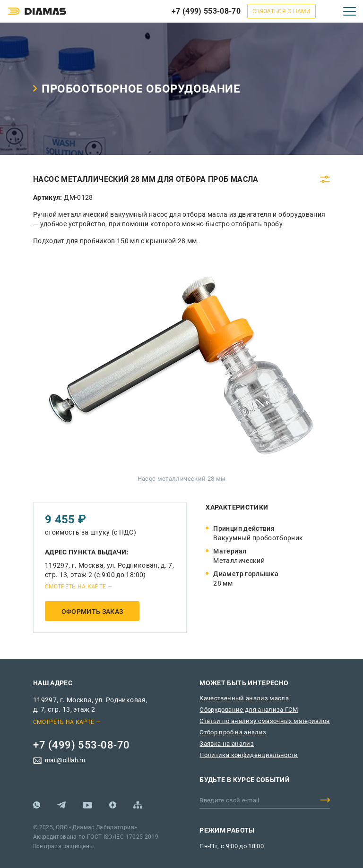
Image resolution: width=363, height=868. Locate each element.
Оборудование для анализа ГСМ (249, 710)
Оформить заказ (92, 612)
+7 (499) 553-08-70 (206, 11)
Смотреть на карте (75, 587)
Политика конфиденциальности (249, 755)
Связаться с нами (281, 11)
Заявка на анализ (227, 744)
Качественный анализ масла (244, 698)
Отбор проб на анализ (233, 732)
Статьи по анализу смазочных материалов (264, 721)
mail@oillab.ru (65, 760)
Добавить (325, 800)
